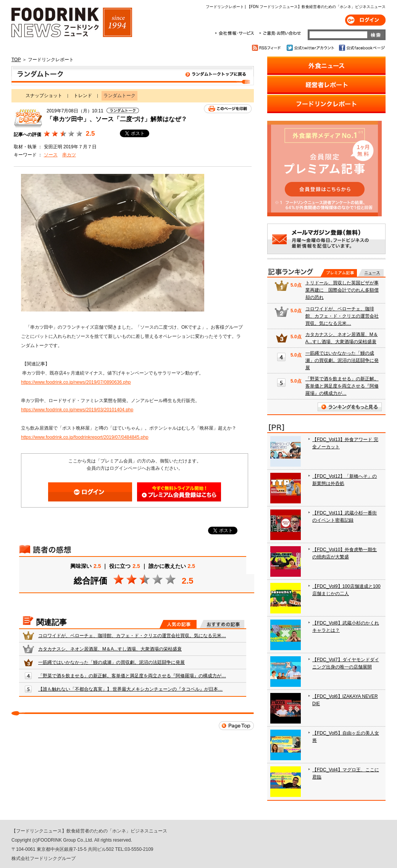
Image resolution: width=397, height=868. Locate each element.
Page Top (236, 726)
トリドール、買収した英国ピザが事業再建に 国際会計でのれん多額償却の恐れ (342, 290)
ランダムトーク (133, 76)
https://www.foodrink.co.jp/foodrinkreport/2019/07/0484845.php (85, 437)
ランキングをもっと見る (350, 407)
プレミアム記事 (339, 273)
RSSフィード (267, 48)
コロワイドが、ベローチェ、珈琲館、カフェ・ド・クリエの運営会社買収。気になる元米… (132, 636)
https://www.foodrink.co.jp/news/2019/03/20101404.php (77, 410)
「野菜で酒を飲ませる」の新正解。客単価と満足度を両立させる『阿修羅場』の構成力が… (132, 676)
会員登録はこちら (179, 492)
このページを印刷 (228, 109)
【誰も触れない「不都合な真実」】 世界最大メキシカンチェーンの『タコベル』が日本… (130, 689)
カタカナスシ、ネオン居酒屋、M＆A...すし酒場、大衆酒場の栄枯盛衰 (110, 649)
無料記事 (371, 273)
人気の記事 (178, 624)
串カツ (69, 155)
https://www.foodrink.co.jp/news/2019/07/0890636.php (76, 382)
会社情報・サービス (236, 33)
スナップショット (44, 96)
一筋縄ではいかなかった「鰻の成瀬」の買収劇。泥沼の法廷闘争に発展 (111, 662)
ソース (51, 155)
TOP (16, 60)
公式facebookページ (361, 48)
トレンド (83, 96)
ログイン (365, 20)
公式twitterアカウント (311, 48)
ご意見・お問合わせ (280, 33)
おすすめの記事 (222, 624)
